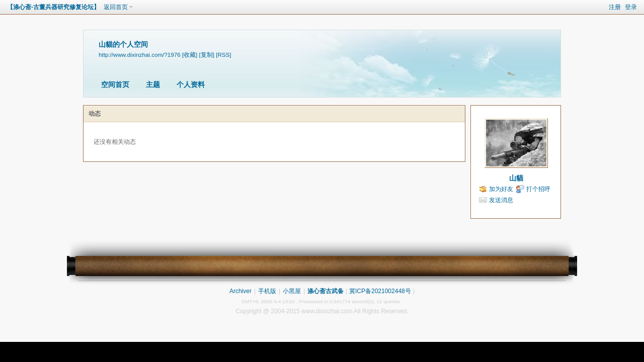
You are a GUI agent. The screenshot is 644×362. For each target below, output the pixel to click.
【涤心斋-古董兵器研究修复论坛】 (53, 7)
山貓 (516, 178)
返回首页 (116, 7)
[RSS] (223, 55)
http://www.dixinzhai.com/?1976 (140, 55)
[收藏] (190, 55)
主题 (153, 84)
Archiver (240, 291)
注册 (615, 7)
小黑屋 (292, 291)
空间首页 (115, 84)
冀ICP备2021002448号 (380, 291)
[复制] (207, 55)
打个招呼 (538, 189)
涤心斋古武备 (326, 291)
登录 (631, 7)
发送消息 (501, 200)
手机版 (267, 291)
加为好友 (501, 189)
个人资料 (191, 84)
